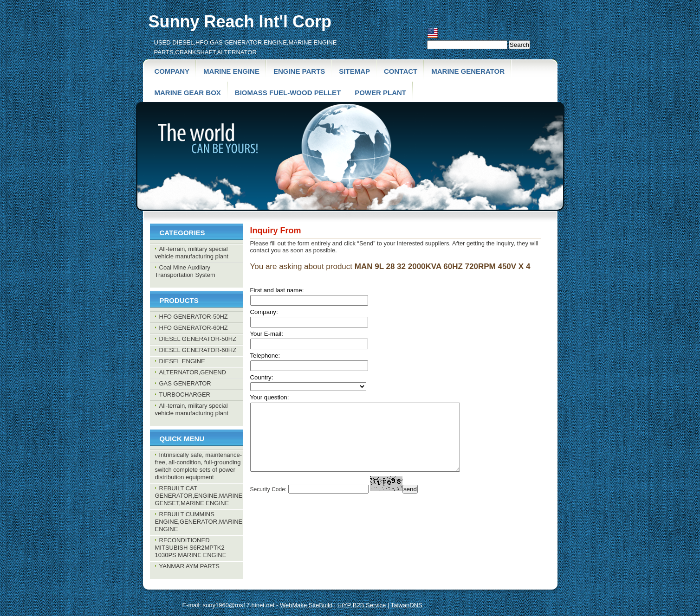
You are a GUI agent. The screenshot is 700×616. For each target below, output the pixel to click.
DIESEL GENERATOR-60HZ (198, 350)
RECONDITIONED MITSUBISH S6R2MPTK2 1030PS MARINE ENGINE (191, 548)
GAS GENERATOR (185, 383)
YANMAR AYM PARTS (190, 566)
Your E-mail (266, 334)
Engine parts (299, 71)
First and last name (276, 290)
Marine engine (231, 71)
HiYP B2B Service (362, 605)
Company (172, 71)
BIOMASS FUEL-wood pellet (288, 93)
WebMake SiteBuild (306, 605)
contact (401, 71)
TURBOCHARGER (185, 395)
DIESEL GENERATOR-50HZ (198, 339)
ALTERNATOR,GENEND (193, 372)
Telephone (264, 356)
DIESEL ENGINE (182, 361)
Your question (269, 397)
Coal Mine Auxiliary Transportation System (185, 271)
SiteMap (354, 71)
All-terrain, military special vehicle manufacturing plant (192, 253)
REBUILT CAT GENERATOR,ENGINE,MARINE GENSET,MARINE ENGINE (199, 496)
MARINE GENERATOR (468, 71)
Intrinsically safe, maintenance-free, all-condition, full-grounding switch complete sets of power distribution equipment (198, 466)
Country (261, 377)
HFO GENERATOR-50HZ (194, 317)
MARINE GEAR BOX (188, 93)
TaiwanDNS (407, 605)
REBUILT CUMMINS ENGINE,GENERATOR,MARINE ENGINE (199, 522)
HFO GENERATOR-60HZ (194, 328)
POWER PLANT (380, 93)
